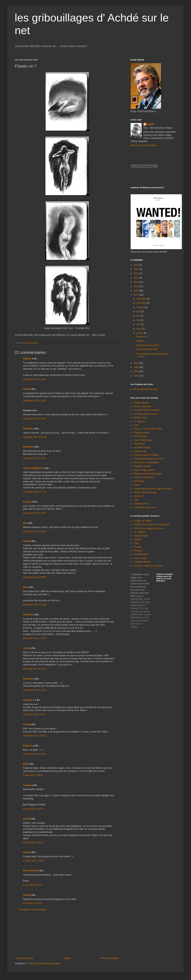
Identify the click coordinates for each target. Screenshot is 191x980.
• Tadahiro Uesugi (142, 466)
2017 (137, 269)
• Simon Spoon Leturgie (145, 492)
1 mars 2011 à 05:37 (33, 775)
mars (139, 329)
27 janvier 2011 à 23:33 (34, 531)
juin (138, 316)
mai (139, 320)
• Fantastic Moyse (142, 562)
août (139, 312)
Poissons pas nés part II (148, 345)
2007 (137, 376)
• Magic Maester (141, 403)
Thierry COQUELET (33, 468)
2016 (137, 273)
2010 (137, 363)
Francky (27, 502)
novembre (142, 303)
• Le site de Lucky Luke (145, 507)
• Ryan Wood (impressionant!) (148, 474)
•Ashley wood (140, 418)
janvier (140, 333)
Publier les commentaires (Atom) (44, 964)
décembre (142, 299)
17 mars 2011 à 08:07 (34, 861)
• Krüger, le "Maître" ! (143, 521)
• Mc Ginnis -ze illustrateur (146, 463)
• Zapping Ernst (141, 504)
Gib (25, 523)
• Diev (136, 543)
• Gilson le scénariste (143, 477)
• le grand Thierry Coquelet (146, 410)
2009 (137, 367)
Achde (26, 389)
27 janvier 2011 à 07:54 (34, 492)
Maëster (27, 359)
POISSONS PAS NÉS (147, 349)
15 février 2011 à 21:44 (34, 754)
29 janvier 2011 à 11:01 (34, 638)
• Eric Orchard (140, 436)
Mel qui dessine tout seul (145, 389)
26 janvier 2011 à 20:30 (34, 419)
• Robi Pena (139, 444)
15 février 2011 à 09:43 (34, 736)
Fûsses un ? (142, 337)
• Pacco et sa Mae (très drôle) (148, 429)
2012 (137, 291)
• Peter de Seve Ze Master (146, 455)
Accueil (67, 958)
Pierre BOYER (30, 871)
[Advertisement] (67, 934)
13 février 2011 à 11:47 (34, 714)
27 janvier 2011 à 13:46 (34, 513)
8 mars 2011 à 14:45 (33, 809)
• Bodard (137, 547)
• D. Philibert (139, 532)
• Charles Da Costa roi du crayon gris (151, 524)
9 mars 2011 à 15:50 (33, 843)
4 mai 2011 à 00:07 (32, 885)
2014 (137, 282)
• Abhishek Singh (141, 447)
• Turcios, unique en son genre (148, 566)
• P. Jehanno (139, 421)
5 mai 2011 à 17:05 (32, 903)
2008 (137, 371)
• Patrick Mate (140, 451)
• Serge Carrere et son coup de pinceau (153, 489)
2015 (137, 278)
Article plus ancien (110, 958)
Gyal (25, 587)
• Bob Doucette (140, 536)
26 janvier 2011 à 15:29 (34, 401)
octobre (140, 307)
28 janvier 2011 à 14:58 (34, 605)
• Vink (136, 500)
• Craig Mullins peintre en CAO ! (149, 459)
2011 (137, 295)
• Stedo (137, 485)
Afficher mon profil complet (143, 145)
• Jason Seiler (140, 558)
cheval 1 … (141, 341)
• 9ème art (138, 496)
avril (139, 324)
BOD (25, 764)
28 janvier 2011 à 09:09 (34, 577)
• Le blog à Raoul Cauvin (145, 414)
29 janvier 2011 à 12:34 (34, 690)
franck (26, 852)
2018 (137, 265)
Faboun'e (28, 429)
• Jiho (136, 425)
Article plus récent (24, 958)
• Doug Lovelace (141, 433)
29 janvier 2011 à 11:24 (34, 669)
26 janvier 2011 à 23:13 (34, 458)
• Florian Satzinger (142, 406)
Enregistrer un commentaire (33, 910)
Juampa (27, 785)
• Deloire (137, 539)
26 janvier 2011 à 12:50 (34, 379)
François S (29, 700)
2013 (137, 286)
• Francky (138, 551)
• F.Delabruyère (141, 554)
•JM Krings (138, 481)
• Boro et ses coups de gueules (148, 528)
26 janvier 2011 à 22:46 (34, 437)
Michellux (28, 447)
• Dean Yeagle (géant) (144, 470)
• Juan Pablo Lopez (143, 440)
